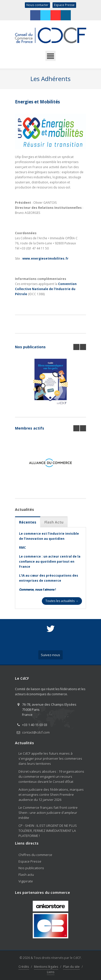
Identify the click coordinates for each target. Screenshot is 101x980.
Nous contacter (37, 5)
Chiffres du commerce (35, 855)
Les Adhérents (50, 79)
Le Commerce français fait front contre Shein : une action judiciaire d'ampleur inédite (48, 813)
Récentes (28, 522)
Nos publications (30, 347)
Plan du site (71, 967)
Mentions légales (46, 967)
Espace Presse (64, 5)
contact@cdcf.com (36, 732)
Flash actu (26, 875)
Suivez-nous (50, 655)
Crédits (24, 967)
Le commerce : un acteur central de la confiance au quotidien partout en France (50, 562)
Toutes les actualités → (62, 601)
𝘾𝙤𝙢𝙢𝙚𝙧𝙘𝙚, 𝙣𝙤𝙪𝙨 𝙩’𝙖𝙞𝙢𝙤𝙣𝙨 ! (38, 589)
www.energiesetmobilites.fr (45, 258)
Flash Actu (54, 522)
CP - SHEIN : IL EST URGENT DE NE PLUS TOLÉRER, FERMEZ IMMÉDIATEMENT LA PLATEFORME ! (48, 831)
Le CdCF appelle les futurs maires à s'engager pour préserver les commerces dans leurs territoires (50, 758)
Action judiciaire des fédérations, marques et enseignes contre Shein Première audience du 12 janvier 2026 (51, 795)
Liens (51, 972)
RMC (22, 548)
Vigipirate (26, 881)
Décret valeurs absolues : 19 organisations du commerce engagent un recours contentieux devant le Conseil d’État (51, 777)
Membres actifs (30, 428)
